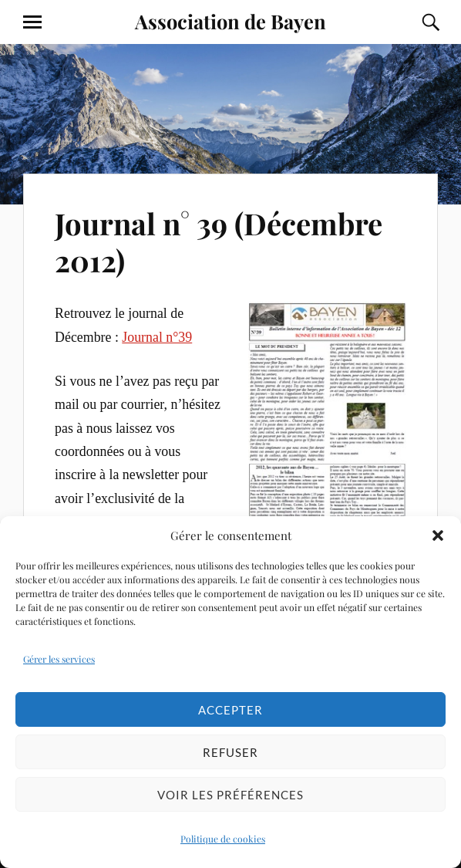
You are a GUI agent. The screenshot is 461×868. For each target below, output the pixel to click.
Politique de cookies (223, 839)
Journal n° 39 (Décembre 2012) (219, 242)
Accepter (230, 710)
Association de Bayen (230, 21)
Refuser (230, 752)
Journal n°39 (157, 337)
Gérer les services (59, 659)
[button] (438, 535)
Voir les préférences (230, 795)
